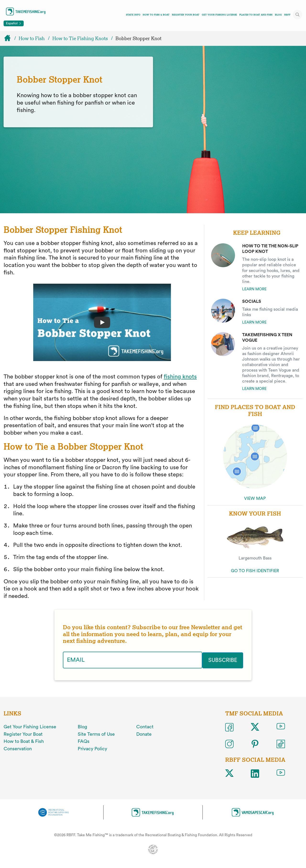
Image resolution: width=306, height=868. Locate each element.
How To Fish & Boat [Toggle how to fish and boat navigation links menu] (156, 15)
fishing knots (180, 377)
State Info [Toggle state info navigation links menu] (133, 15)
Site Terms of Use (96, 734)
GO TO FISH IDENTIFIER (255, 571)
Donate (144, 734)
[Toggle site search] (298, 15)
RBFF (287, 15)
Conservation (18, 748)
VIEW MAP (255, 498)
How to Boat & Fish (24, 741)
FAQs (84, 741)
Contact (145, 726)
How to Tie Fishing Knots (80, 38)
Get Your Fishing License (219, 15)
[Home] (10, 38)
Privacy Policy (92, 748)
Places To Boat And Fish (256, 15)
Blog (278, 15)
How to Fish (32, 38)
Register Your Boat (186, 15)
